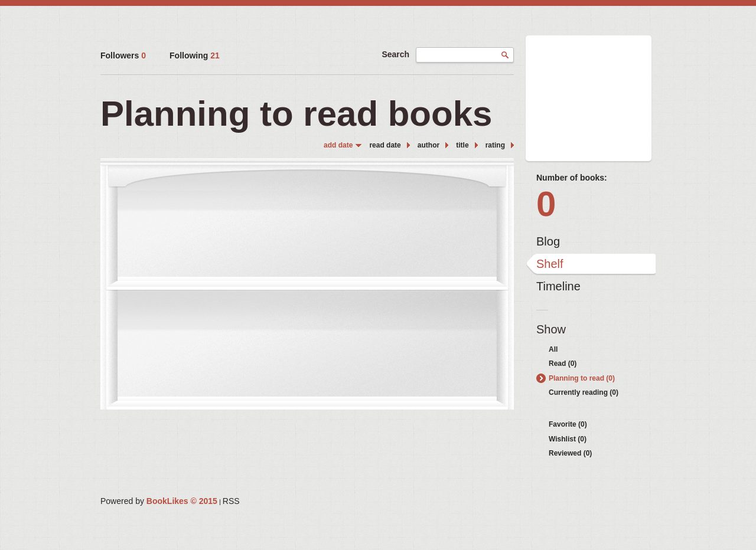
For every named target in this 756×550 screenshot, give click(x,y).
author (428, 145)
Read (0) (563, 364)
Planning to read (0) (582, 378)
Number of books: (572, 178)
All (553, 349)
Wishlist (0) (568, 439)
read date (385, 145)
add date (338, 145)
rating (495, 145)
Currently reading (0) (584, 392)
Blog (548, 241)
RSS (231, 501)
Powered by (159, 501)
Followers (123, 55)
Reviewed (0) (570, 453)
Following (195, 55)
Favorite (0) (568, 424)
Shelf (550, 264)
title (462, 145)
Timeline (558, 286)
